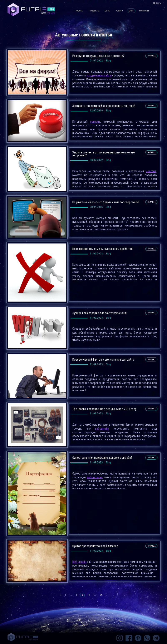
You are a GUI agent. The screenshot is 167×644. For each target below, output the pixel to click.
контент (95, 122)
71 (101, 595)
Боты (107, 11)
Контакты (144, 11)
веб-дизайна (95, 477)
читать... (152, 56)
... (71, 595)
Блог (131, 11)
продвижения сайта (99, 75)
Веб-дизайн (79, 562)
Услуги (119, 11)
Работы (79, 11)
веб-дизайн (102, 429)
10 (89, 595)
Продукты (94, 11)
